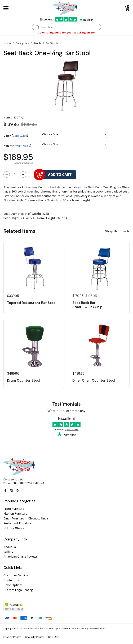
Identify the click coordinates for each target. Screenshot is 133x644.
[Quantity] (15, 174)
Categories (22, 43)
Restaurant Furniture (17, 523)
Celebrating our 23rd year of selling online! (66, 33)
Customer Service (16, 575)
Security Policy (34, 637)
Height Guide (22, 146)
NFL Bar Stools (14, 528)
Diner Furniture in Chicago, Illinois (26, 519)
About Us (10, 547)
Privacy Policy (12, 637)
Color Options (13, 585)
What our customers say (66, 411)
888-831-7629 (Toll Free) (28, 483)
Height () (17, 146)
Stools (37, 43)
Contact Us (11, 580)
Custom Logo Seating (18, 590)
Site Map (54, 637)
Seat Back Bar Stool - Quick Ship (87, 305)
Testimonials (66, 404)
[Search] (70, 27)
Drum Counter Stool (24, 380)
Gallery (8, 552)
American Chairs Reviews (21, 557)
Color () (16, 136)
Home (7, 43)
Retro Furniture (14, 509)
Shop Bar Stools (117, 231)
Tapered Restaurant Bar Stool (32, 303)
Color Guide (20, 136)
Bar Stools (52, 43)
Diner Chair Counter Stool (94, 380)
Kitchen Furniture (15, 514)
